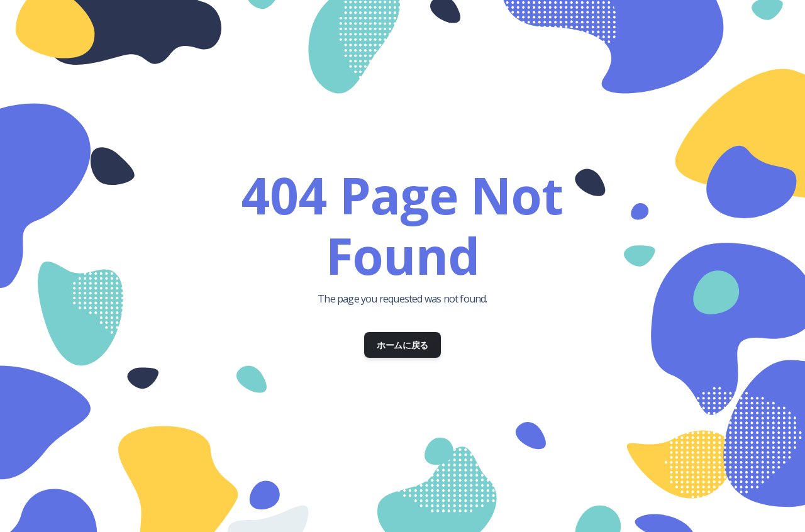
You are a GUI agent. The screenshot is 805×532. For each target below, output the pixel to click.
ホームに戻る (402, 345)
